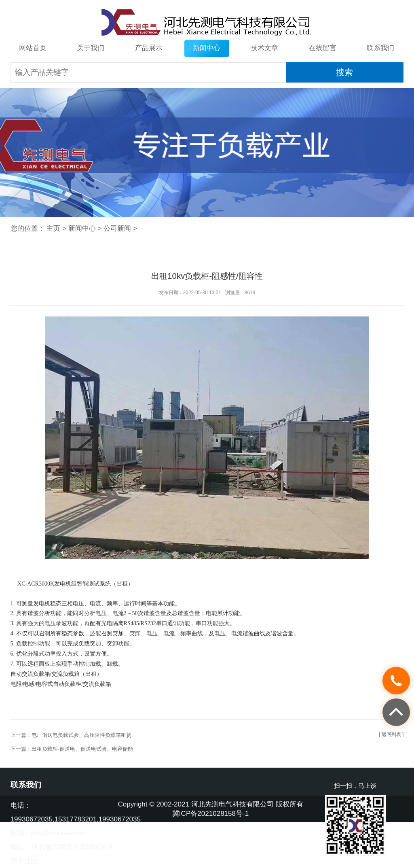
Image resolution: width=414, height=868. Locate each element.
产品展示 (149, 48)
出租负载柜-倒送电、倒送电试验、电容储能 (82, 749)
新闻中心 (207, 48)
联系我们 (380, 48)
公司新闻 (117, 228)
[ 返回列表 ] (391, 734)
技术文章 (264, 48)
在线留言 (323, 48)
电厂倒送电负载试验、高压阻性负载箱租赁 (81, 735)
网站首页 (33, 48)
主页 (53, 228)
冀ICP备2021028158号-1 (210, 814)
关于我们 (91, 48)
